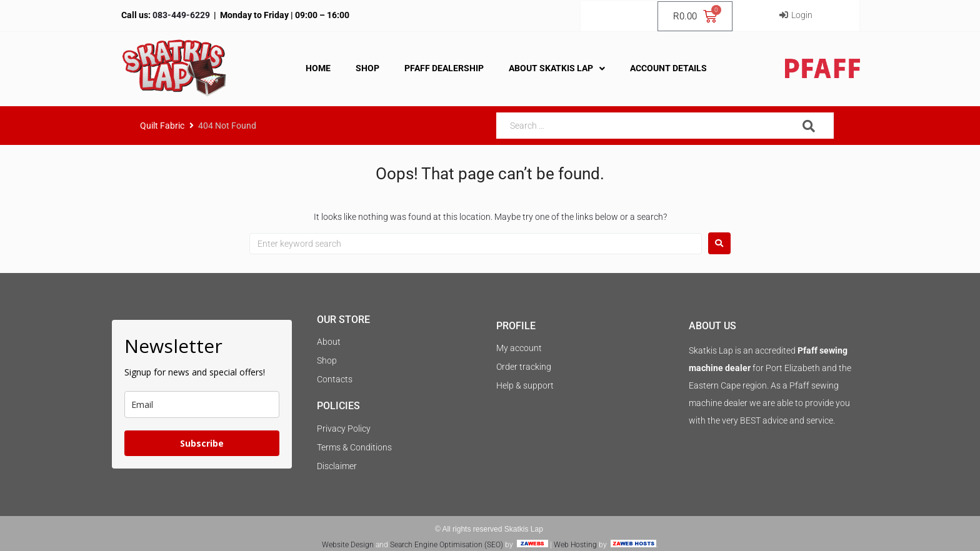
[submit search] (809, 126)
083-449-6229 (180, 15)
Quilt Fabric (162, 126)
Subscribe (202, 443)
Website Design (348, 545)
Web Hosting (575, 545)
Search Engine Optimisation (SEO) (447, 545)
